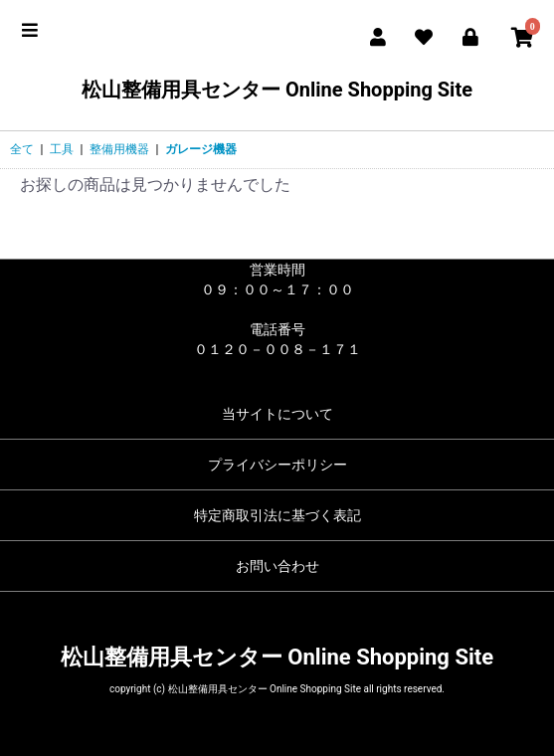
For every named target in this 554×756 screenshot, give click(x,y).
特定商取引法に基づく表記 (277, 515)
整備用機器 (119, 149)
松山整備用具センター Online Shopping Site (277, 90)
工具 (62, 149)
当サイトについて (277, 414)
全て (22, 149)
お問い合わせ (277, 566)
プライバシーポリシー (277, 465)
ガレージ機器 (201, 149)
